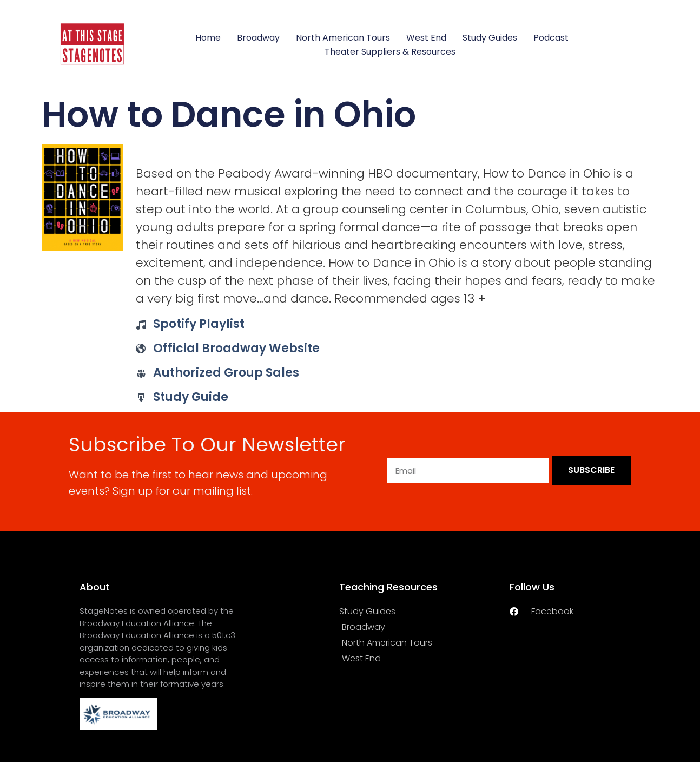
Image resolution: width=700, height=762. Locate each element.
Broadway (258, 38)
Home (208, 38)
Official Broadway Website (236, 348)
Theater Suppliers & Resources (390, 52)
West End (426, 38)
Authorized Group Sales (226, 373)
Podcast (551, 38)
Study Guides (490, 38)
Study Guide (191, 397)
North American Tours (343, 38)
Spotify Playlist (199, 324)
